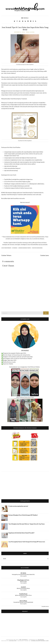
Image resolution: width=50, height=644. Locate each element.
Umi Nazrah (23, 640)
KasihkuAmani (23, 594)
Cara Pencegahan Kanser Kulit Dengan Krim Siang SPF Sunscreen (27, 542)
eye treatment (6, 248)
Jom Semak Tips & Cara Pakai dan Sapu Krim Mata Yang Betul (25, 28)
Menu (25, 18)
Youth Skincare (37, 248)
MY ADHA (23, 573)
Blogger (41, 640)
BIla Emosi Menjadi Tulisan (23, 588)
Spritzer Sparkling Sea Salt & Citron (23, 595)
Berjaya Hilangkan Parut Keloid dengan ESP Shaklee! (23, 515)
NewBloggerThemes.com (40, 641)
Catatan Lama (44, 255)
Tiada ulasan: (31, 32)
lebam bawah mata (25, 248)
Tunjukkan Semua (45, 606)
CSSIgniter (13, 641)
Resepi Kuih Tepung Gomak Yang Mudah (23, 602)
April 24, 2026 (23, 581)
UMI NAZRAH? (25, 350)
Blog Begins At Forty (23, 580)
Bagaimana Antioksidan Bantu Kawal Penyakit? (21, 533)
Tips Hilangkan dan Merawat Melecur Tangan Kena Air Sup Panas (27, 524)
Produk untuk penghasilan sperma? (18, 506)
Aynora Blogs (23, 601)
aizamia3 (23, 587)
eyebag (15, 248)
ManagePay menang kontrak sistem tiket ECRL (23, 574)
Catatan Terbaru (6, 255)
